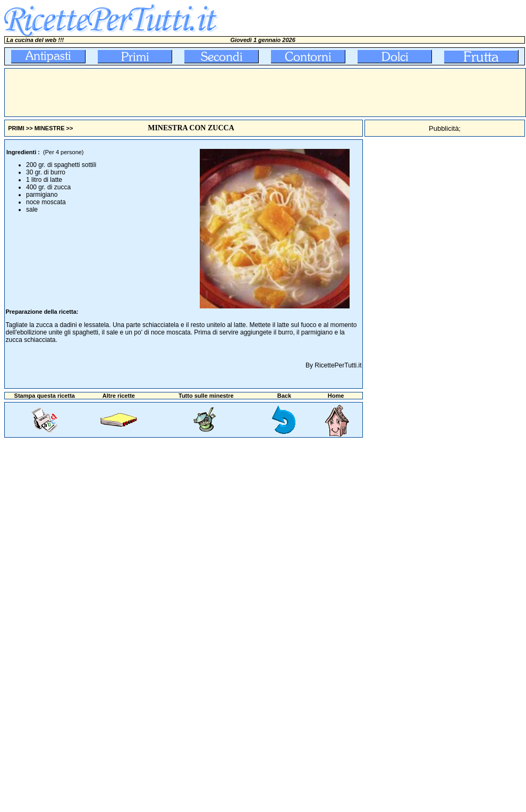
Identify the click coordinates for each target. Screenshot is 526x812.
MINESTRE (50, 128)
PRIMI (16, 128)
